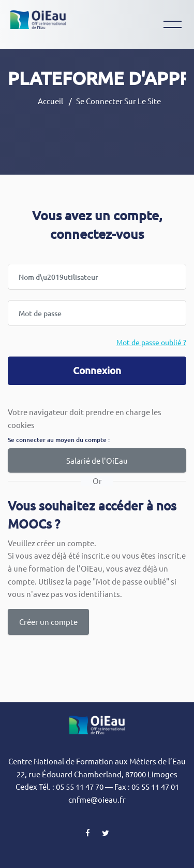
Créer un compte (48, 622)
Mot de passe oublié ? (151, 342)
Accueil (50, 101)
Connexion (97, 370)
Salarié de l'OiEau (97, 460)
